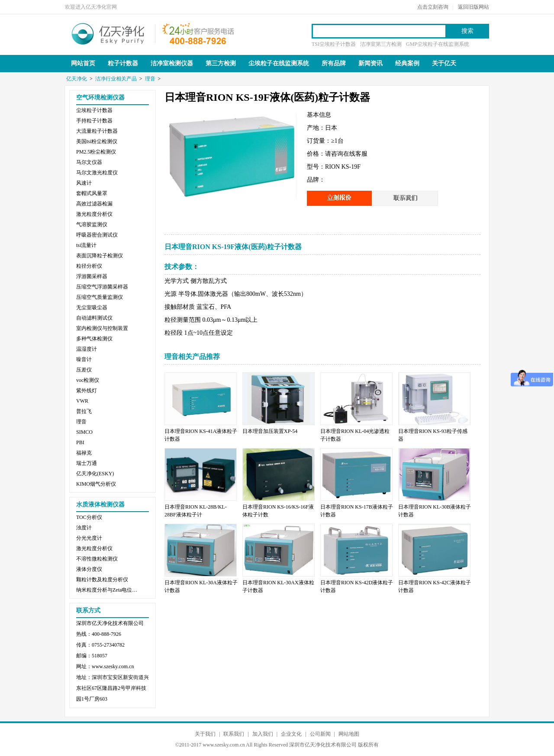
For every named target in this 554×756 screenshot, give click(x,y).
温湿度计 (87, 349)
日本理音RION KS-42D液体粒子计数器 (357, 586)
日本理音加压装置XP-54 (270, 431)
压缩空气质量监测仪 (100, 297)
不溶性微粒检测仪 (97, 559)
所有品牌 (334, 63)
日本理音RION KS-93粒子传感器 (433, 435)
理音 (150, 79)
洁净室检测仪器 (172, 63)
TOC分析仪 (89, 517)
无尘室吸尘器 (92, 308)
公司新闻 (320, 734)
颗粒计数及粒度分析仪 (102, 580)
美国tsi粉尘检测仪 (97, 141)
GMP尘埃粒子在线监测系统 (438, 44)
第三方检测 (221, 63)
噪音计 (84, 359)
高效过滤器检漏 (94, 204)
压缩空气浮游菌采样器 (102, 287)
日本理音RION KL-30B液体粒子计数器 (435, 511)
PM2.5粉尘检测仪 (96, 152)
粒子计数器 (123, 63)
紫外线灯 (87, 391)
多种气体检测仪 (94, 339)
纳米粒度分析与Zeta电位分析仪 (109, 590)
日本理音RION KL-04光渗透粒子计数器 (355, 435)
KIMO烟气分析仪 (96, 484)
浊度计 (84, 528)
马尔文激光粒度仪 (97, 173)
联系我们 (234, 734)
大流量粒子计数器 (97, 131)
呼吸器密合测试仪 (97, 235)
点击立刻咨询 (433, 7)
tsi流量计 (86, 245)
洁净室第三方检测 (381, 44)
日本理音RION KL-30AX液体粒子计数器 (278, 586)
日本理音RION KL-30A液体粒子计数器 (201, 586)
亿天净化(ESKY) (95, 474)
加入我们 (263, 734)
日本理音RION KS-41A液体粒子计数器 (201, 435)
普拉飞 (84, 411)
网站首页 (83, 63)
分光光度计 (89, 538)
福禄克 (84, 453)
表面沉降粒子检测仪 (100, 256)
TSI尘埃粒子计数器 (334, 44)
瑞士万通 (87, 463)
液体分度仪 (89, 569)
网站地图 (349, 734)
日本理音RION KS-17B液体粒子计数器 (357, 511)
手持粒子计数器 (94, 121)
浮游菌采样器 (92, 276)
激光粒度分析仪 (94, 214)
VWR (82, 401)
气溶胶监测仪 (92, 224)
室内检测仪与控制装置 (102, 328)
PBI (80, 442)
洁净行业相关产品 (116, 79)
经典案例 (407, 63)
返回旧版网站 (473, 7)
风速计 (84, 183)
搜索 (467, 31)
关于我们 (205, 734)
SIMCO (84, 432)
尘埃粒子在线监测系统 (279, 63)
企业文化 (291, 734)
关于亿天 (444, 63)
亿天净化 (108, 33)
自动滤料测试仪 (94, 318)
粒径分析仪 (89, 266)
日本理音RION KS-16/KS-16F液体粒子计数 (278, 511)
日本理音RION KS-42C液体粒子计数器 (435, 586)
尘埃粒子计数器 (94, 110)
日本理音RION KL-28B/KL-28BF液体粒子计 (196, 511)
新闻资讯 (370, 63)
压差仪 (84, 370)
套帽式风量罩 (92, 193)
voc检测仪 (88, 380)
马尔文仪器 (89, 162)
